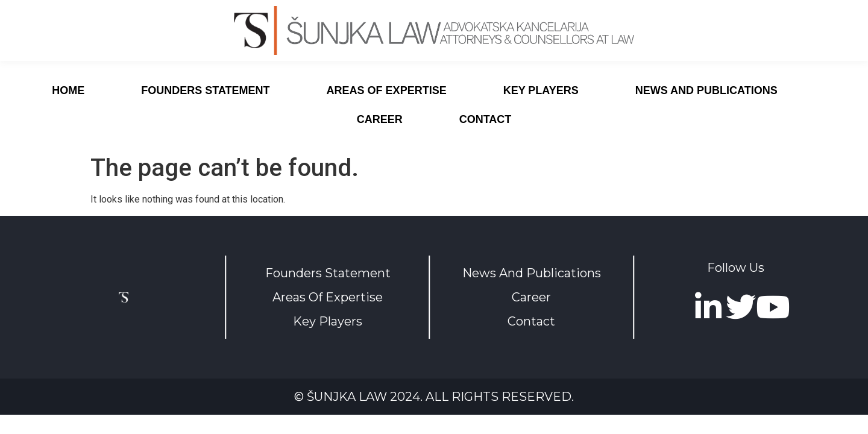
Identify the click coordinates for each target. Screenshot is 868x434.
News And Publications (706, 90)
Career (380, 119)
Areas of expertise (387, 90)
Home (68, 90)
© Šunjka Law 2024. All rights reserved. (434, 397)
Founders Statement (205, 90)
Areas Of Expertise (328, 297)
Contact (486, 119)
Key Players (541, 90)
